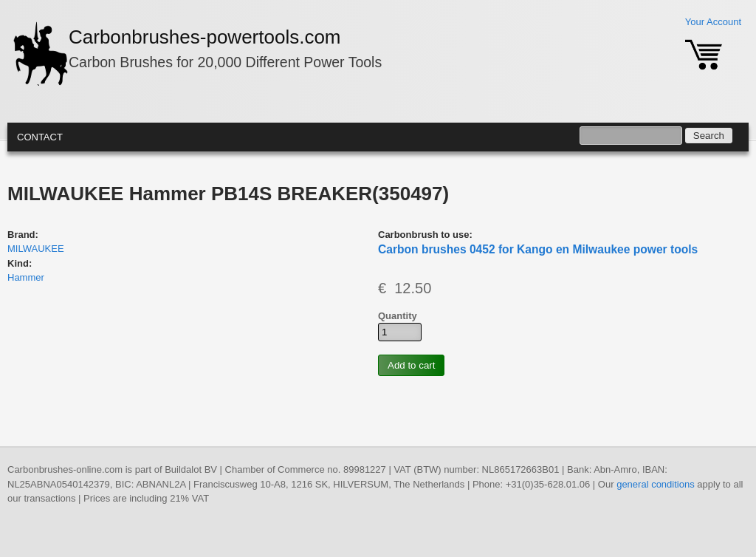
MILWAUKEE (36, 249)
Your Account (713, 22)
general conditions (656, 484)
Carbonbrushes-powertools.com (205, 37)
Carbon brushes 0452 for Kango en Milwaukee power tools (538, 249)
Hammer (26, 277)
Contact (40, 137)
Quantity (398, 316)
